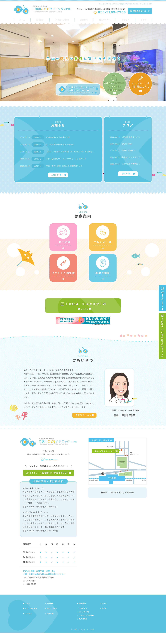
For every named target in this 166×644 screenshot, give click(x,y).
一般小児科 (83, 619)
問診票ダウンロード (140, 11)
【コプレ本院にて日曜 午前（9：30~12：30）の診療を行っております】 (79, 152)
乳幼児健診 (83, 630)
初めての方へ (105, 19)
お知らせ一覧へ (57, 175)
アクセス (126, 19)
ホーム (22, 19)
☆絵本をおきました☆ (131, 137)
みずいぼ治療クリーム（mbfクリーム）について (68, 159)
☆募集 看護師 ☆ (129, 150)
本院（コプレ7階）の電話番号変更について (66, 166)
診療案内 (84, 19)
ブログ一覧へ (127, 174)
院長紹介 (40, 19)
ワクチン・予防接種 (87, 626)
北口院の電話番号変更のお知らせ (61, 144)
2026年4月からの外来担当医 (59, 137)
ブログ (144, 19)
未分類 (105, 619)
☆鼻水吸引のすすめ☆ (131, 164)
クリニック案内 (62, 19)
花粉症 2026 (127, 144)
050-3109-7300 (49, 469)
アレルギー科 (84, 623)
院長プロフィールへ (82, 426)
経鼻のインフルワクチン (132, 157)
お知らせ (51, 624)
